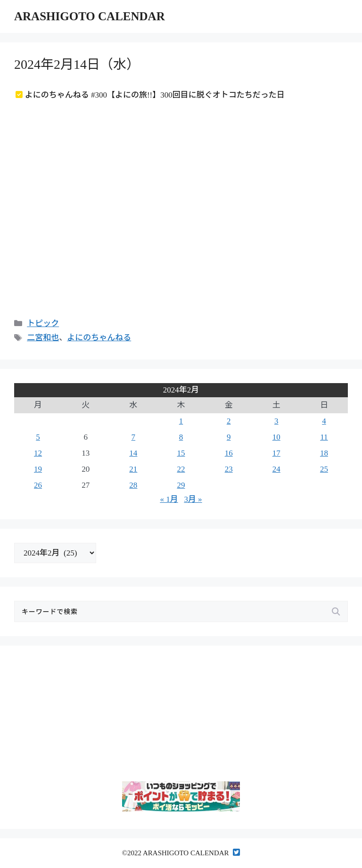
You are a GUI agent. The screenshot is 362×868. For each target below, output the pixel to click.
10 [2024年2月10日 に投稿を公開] (276, 437)
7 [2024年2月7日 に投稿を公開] (134, 437)
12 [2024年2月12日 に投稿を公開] (38, 453)
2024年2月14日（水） (77, 64)
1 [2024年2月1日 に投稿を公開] (181, 421)
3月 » (193, 499)
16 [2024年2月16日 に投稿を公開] (229, 453)
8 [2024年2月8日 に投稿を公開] (181, 437)
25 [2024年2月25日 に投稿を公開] (324, 469)
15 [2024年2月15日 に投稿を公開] (181, 453)
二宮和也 (43, 338)
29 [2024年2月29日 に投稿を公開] (181, 485)
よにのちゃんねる (99, 338)
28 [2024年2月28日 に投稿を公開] (133, 485)
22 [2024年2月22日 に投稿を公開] (181, 469)
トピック (43, 323)
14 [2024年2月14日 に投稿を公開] (133, 453)
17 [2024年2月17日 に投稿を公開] (276, 453)
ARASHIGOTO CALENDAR (90, 16)
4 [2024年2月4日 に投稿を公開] (324, 421)
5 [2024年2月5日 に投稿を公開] (38, 437)
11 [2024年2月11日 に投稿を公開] (324, 437)
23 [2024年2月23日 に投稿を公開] (229, 469)
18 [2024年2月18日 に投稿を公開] (324, 453)
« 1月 (169, 499)
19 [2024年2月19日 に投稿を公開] (38, 469)
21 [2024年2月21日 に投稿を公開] (133, 469)
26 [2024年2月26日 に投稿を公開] (38, 485)
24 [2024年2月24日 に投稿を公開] (276, 469)
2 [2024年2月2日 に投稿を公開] (229, 421)
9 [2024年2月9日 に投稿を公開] (229, 437)
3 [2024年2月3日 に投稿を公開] (276, 421)
